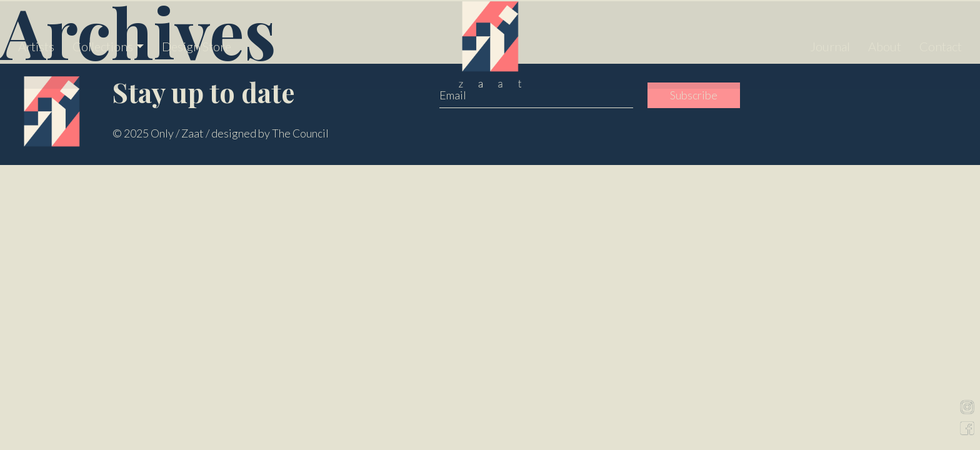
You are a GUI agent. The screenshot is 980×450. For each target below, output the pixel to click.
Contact (941, 44)
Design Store (197, 44)
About (885, 44)
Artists (36, 44)
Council (311, 133)
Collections (103, 44)
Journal (830, 44)
